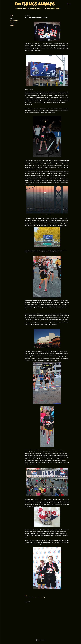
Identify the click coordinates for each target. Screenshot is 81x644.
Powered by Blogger (40, 640)
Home (17, 9)
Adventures (33, 9)
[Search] (69, 4)
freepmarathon (14, 22)
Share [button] (12, 15)
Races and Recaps (24, 9)
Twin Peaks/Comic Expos (53, 9)
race (11, 24)
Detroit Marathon (14, 20)
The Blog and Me (41, 9)
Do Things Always (35, 5)
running (12, 25)
